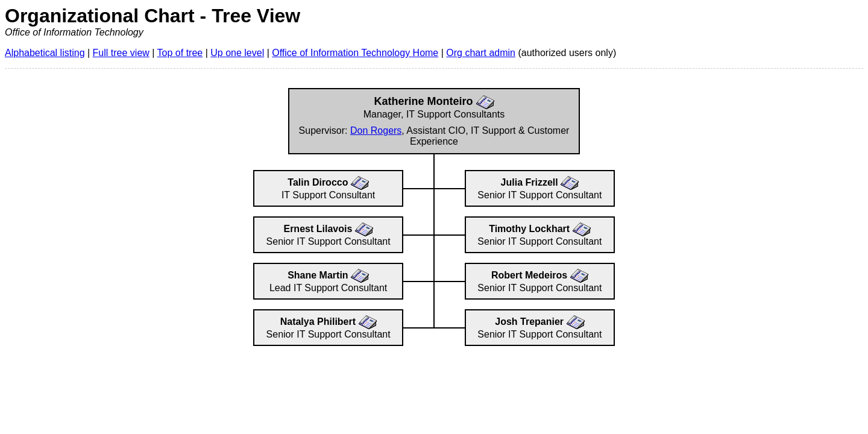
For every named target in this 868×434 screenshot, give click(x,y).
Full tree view (121, 53)
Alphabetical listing (45, 53)
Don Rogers (376, 131)
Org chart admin (481, 53)
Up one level (237, 53)
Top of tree (180, 53)
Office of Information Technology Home (355, 53)
